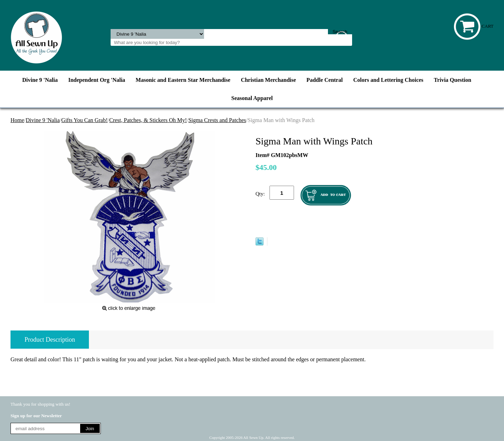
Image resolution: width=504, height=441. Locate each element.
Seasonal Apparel (252, 98)
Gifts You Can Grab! (84, 120)
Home (17, 120)
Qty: (260, 194)
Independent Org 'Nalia (97, 80)
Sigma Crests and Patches (217, 120)
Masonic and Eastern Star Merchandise (183, 80)
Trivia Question (453, 80)
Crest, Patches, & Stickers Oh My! (148, 120)
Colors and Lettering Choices (388, 80)
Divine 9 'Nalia (40, 80)
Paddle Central (325, 80)
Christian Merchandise (268, 80)
